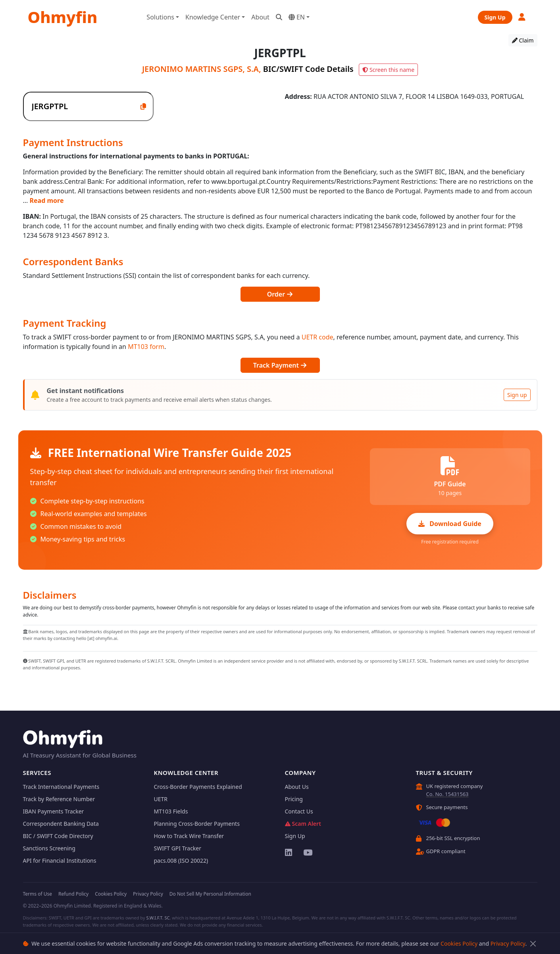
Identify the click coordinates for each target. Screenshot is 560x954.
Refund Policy (73, 894)
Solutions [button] (160, 17)
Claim (523, 40)
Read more (47, 200)
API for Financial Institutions (60, 861)
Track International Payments (61, 787)
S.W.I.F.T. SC (158, 918)
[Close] (533, 943)
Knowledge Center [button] (213, 17)
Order (280, 294)
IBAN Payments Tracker (54, 811)
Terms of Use (38, 894)
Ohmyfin (63, 17)
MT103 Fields (171, 811)
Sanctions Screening (49, 848)
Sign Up (495, 17)
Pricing (294, 799)
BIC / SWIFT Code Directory (58, 836)
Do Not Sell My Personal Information (210, 894)
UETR (161, 799)
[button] (522, 17)
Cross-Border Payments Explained (198, 787)
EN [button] (297, 17)
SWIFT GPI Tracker (178, 848)
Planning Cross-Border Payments (197, 824)
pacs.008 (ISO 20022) (181, 861)
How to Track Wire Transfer (189, 836)
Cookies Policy (459, 943)
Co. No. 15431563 (447, 794)
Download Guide (450, 524)
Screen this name (388, 70)
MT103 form (146, 347)
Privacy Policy (508, 943)
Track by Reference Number (59, 799)
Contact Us (299, 811)
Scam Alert (303, 824)
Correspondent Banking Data (61, 824)
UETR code (318, 337)
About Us (297, 787)
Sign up (517, 395)
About (260, 17)
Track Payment (280, 365)
